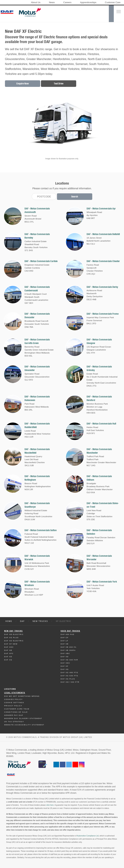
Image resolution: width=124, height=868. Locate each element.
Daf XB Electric (14, 634)
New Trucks (40, 621)
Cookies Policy (13, 699)
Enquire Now (23, 84)
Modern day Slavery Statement (23, 718)
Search (75, 197)
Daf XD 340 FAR (69, 660)
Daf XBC (65, 653)
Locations (10, 689)
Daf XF (65, 666)
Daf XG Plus (11, 638)
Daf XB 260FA (68, 650)
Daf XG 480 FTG (69, 673)
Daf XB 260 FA (69, 647)
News (52, 2)
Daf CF (65, 638)
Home (9, 621)
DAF (22, 621)
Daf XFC (9, 653)
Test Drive (59, 84)
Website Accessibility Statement (24, 725)
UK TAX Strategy (14, 722)
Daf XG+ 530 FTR (70, 682)
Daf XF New (11, 644)
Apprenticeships (88, 2)
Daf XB (8, 650)
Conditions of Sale (16, 712)
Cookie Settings (14, 703)
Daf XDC (9, 647)
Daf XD (8, 657)
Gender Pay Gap (14, 715)
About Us (36, 2)
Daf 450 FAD (68, 634)
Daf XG (8, 660)
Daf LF (64, 641)
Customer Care (113, 2)
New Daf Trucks (13, 631)
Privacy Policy (13, 706)
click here (50, 805)
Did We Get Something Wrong (22, 696)
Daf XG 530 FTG (69, 676)
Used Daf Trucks (70, 631)
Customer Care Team (17, 709)
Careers (67, 2)
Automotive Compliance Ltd (88, 836)
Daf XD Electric (14, 641)
